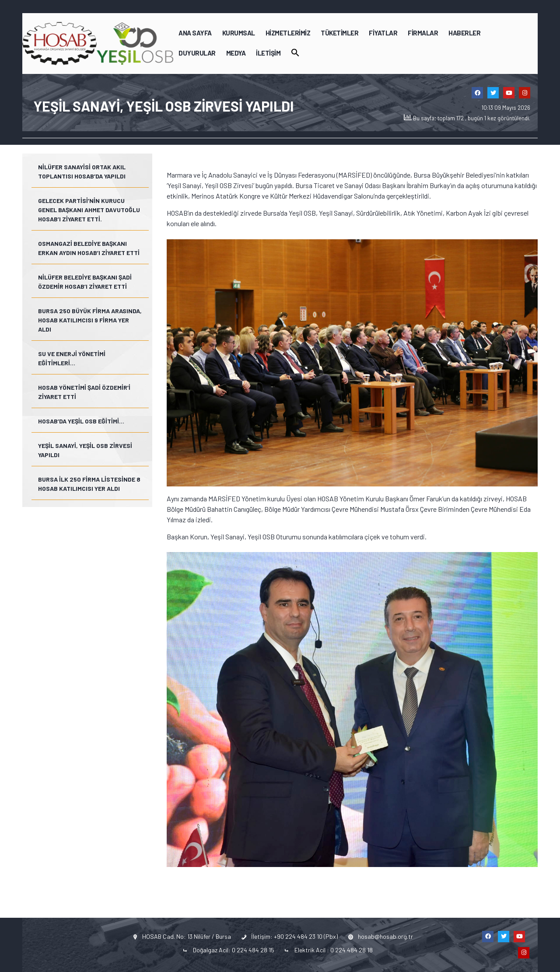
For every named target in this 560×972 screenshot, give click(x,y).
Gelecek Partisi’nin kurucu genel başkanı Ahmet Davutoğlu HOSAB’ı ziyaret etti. (89, 210)
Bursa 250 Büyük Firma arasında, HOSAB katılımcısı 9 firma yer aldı (90, 320)
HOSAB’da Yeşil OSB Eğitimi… (81, 421)
